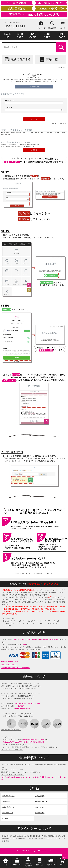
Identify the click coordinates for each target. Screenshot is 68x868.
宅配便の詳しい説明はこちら (11, 730)
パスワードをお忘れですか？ (59, 124)
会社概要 (5, 818)
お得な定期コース (8, 807)
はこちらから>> (34, 213)
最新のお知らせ (8, 813)
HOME (59, 68)
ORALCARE (33, 36)
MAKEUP (8, 36)
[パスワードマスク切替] (61, 110)
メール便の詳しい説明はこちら (12, 750)
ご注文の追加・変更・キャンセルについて (16, 668)
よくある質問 (40, 796)
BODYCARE (47, 36)
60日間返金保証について (10, 661)
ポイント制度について (9, 665)
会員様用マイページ (42, 802)
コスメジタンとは (8, 796)
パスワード (9, 108)
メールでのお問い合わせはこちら (13, 775)
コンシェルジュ (41, 807)
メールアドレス (10, 101)
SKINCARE (20, 36)
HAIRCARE (62, 36)
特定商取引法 (40, 813)
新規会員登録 (7, 802)
